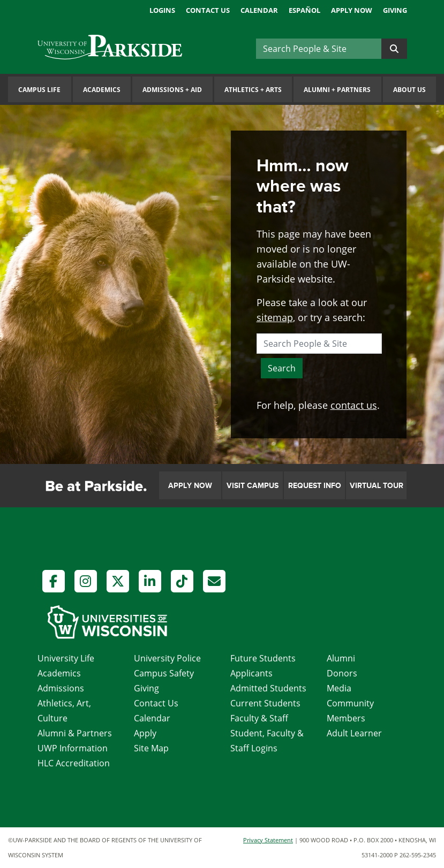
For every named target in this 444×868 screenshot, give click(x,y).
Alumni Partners (337, 90)
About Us (409, 90)
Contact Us (208, 10)
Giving (395, 10)
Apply (145, 733)
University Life (66, 658)
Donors (342, 673)
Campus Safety (164, 673)
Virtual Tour (377, 486)
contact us (354, 405)
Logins (162, 10)
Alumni (341, 658)
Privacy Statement (268, 840)
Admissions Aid (172, 90)
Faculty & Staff (259, 718)
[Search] (319, 49)
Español (304, 10)
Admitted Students (268, 688)
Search (282, 368)
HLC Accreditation (74, 763)
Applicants (251, 673)
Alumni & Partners (75, 733)
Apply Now (352, 10)
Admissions (61, 688)
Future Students (263, 658)
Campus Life (39, 90)
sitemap (275, 317)
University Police (167, 658)
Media (339, 688)
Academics (102, 90)
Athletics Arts (253, 90)
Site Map (151, 748)
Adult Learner (354, 733)
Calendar (259, 10)
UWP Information (73, 748)
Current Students (265, 703)
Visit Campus (253, 486)
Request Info (315, 486)
